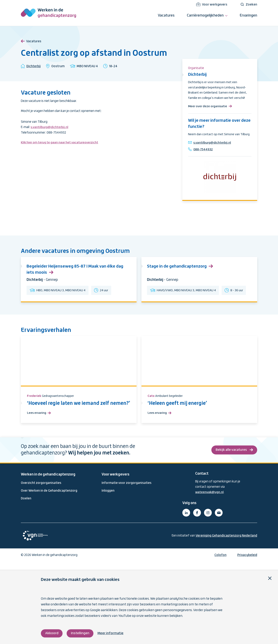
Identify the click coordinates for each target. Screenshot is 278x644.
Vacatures (31, 41)
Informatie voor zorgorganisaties (127, 491)
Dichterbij (34, 66)
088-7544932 (204, 156)
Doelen (26, 507)
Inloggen (108, 499)
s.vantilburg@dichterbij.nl (50, 127)
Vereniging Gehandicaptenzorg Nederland (226, 544)
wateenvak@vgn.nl (210, 500)
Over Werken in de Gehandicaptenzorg (49, 499)
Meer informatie (111, 633)
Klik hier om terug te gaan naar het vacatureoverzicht (60, 143)
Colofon (220, 563)
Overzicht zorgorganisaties (41, 491)
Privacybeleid (247, 563)
